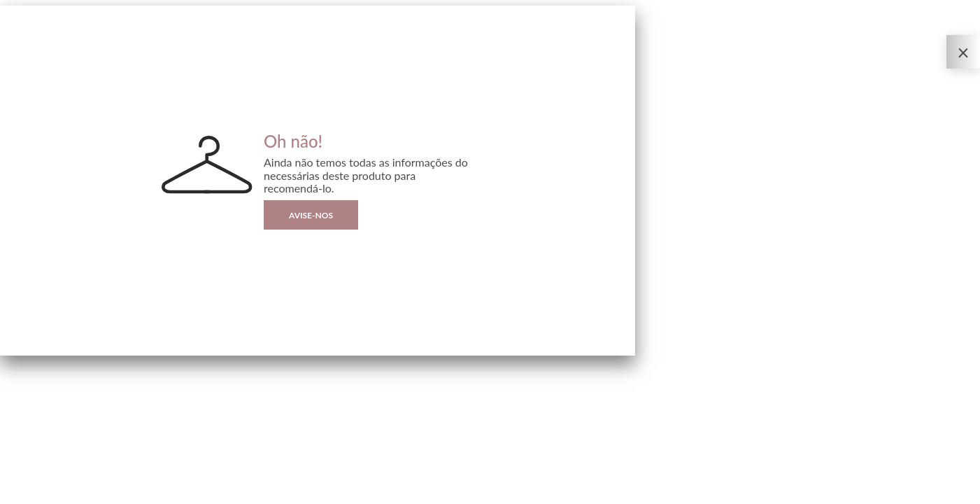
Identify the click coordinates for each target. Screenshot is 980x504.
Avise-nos (311, 215)
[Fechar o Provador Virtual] (963, 52)
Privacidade (18, 493)
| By (61, 493)
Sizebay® (68, 493)
